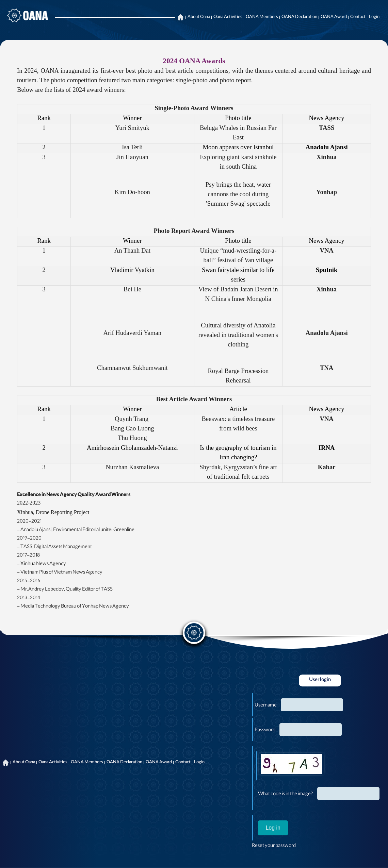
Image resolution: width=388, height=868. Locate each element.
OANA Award (334, 17)
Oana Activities (228, 17)
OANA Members (262, 17)
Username (266, 706)
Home (180, 17)
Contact (358, 17)
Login (374, 17)
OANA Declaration (299, 17)
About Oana (199, 17)
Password (265, 731)
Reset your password (274, 846)
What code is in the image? (286, 795)
